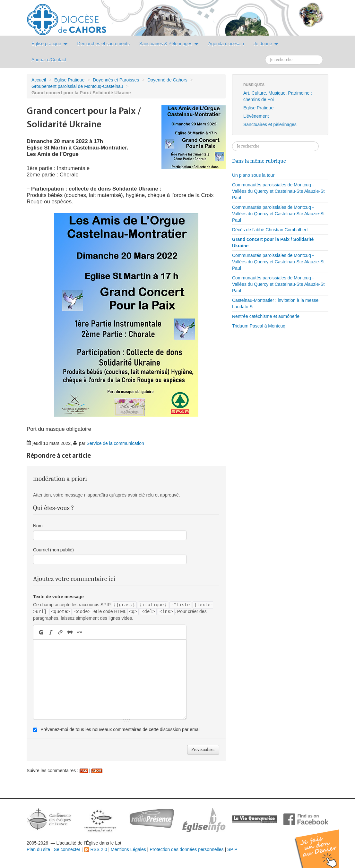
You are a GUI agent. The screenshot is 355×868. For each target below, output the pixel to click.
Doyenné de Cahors (167, 80)
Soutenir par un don (323, 844)
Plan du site (38, 849)
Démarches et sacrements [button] (104, 44)
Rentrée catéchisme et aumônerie (266, 316)
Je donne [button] (266, 44)
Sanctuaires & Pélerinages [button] (169, 44)
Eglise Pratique (69, 80)
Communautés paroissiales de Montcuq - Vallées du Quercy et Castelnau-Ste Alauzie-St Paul (278, 191)
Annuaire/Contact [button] (49, 60)
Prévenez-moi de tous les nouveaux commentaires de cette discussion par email (121, 729)
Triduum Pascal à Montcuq (259, 326)
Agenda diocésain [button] (226, 44)
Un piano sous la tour (253, 175)
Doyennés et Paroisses (116, 80)
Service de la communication (115, 443)
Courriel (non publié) (53, 550)
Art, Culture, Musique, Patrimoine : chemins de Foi (278, 96)
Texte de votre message (58, 597)
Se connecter (67, 849)
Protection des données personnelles (186, 849)
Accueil (39, 80)
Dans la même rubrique (259, 161)
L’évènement (256, 116)
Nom (38, 526)
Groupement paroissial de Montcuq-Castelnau (77, 86)
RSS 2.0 (96, 849)
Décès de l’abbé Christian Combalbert (270, 230)
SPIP (232, 849)
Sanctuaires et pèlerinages (270, 124)
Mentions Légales (128, 849)
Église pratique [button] (50, 44)
